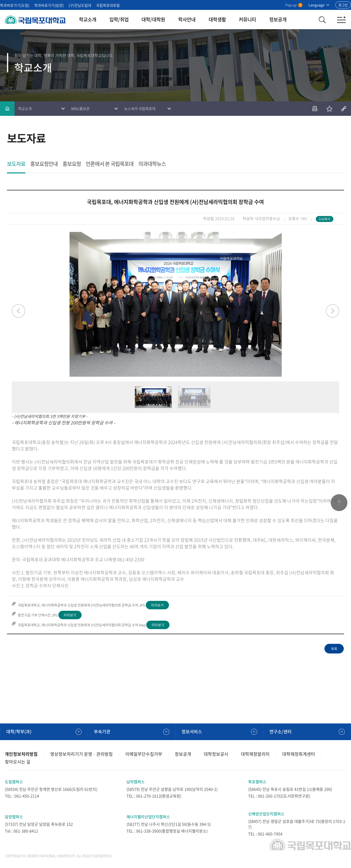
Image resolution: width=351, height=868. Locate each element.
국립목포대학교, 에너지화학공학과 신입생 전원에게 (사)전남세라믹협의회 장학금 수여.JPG (81, 605)
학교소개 (88, 19)
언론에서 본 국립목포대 (110, 164)
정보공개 (278, 19)
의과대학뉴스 (152, 164)
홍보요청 (72, 164)
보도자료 (16, 164)
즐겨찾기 (329, 109)
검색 (322, 20)
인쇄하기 (315, 109)
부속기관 (102, 732)
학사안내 (187, 19)
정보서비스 (192, 732)
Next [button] (333, 311)
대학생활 (217, 19)
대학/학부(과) (19, 732)
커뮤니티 (247, 19)
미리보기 (157, 605)
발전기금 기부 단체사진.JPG (38, 615)
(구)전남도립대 (80, 5)
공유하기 (344, 109)
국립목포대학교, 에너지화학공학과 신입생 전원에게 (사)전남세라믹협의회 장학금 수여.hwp (82, 625)
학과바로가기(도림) (15, 5)
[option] (175, 304)
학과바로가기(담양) (49, 5)
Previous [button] (18, 311)
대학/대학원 (153, 19)
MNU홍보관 (80, 109)
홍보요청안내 (44, 164)
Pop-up (294, 5)
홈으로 (7, 109)
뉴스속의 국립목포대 (140, 109)
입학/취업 (119, 19)
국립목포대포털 (108, 5)
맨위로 (339, 503)
